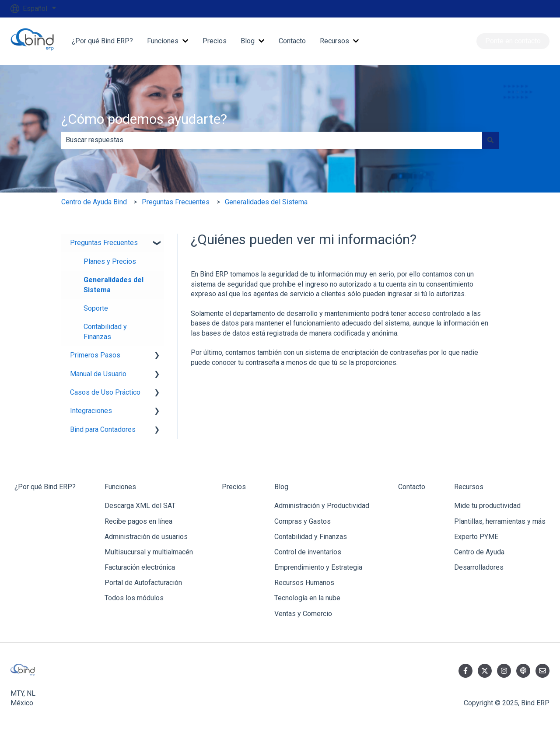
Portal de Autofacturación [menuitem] (143, 583)
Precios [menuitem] (234, 487)
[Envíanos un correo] (542, 671)
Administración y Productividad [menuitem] (322, 506)
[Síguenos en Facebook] (465, 671)
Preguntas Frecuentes (176, 202)
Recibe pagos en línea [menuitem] (138, 521)
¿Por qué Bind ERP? (102, 41)
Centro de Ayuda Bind (94, 202)
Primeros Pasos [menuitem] (95, 355)
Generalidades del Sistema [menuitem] (114, 285)
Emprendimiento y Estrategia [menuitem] (318, 567)
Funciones (163, 41)
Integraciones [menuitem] (91, 411)
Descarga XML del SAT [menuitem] (140, 506)
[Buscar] (490, 140)
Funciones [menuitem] (120, 487)
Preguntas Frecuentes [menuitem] (104, 243)
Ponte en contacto (513, 41)
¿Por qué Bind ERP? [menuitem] (45, 487)
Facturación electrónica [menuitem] (140, 567)
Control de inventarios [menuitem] (308, 552)
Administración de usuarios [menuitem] (146, 537)
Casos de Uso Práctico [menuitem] (105, 392)
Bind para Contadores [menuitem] (103, 429)
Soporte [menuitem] (96, 308)
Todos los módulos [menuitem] (134, 598)
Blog (248, 41)
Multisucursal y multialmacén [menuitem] (149, 552)
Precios (215, 41)
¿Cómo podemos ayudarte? (144, 119)
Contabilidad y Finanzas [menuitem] (105, 331)
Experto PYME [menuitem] (476, 537)
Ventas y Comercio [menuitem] (303, 614)
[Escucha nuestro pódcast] (523, 671)
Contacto (292, 41)
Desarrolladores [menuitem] (479, 567)
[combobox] (272, 140)
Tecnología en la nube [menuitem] (307, 598)
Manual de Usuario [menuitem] (98, 374)
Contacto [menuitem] (412, 487)
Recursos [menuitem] (469, 487)
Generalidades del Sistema (266, 202)
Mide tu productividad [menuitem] (487, 506)
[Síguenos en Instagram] (504, 671)
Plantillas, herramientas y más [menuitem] (500, 521)
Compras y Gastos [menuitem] (303, 521)
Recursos (334, 41)
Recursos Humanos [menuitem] (304, 583)
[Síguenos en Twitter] (485, 671)
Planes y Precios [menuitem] (110, 261)
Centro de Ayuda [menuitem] (479, 552)
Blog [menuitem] (281, 487)
